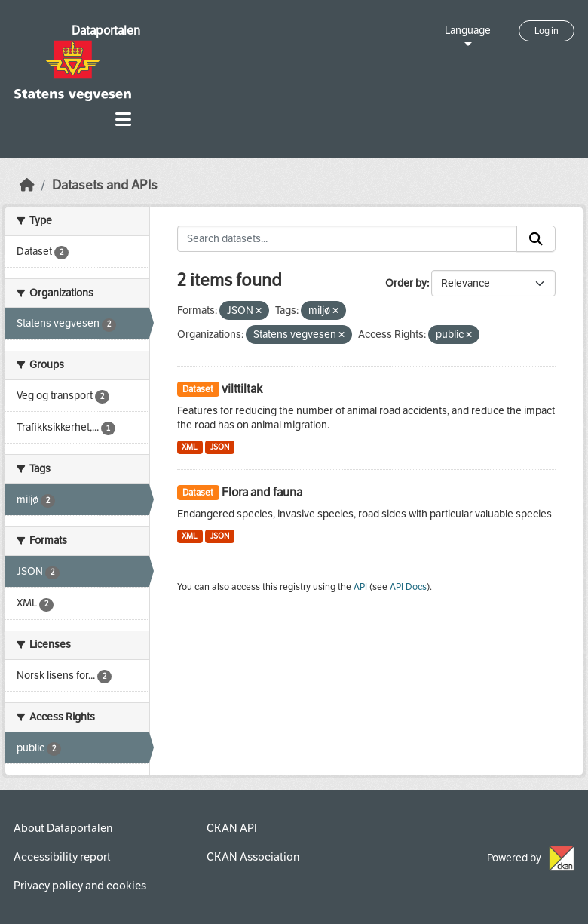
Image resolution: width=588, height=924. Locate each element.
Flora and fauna (262, 492)
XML (190, 447)
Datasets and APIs (105, 185)
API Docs (408, 587)
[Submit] (536, 239)
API (360, 587)
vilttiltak (242, 389)
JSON (220, 447)
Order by (406, 283)
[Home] (27, 185)
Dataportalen (106, 31)
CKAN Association (253, 857)
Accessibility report (62, 857)
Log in (547, 31)
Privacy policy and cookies (80, 886)
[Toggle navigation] (123, 120)
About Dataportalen (63, 828)
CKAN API (232, 828)
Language (468, 31)
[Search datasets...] (348, 239)
